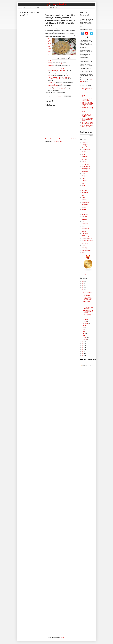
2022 (83, 281)
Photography (84, 220)
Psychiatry (84, 230)
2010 (83, 356)
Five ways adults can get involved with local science (87, 127)
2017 (83, 342)
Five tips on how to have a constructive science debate (87, 119)
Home (20, 8)
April (84, 333)
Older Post (73, 139)
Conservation (85, 170)
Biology (83, 155)
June (84, 329)
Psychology (84, 232)
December (86, 291)
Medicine (84, 208)
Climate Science (85, 163)
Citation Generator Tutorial (48, 8)
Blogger (63, 638)
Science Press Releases (87, 240)
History (83, 197)
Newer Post (48, 139)
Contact (58, 8)
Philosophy (84, 218)
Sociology (84, 245)
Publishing (84, 235)
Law (82, 201)
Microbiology (84, 209)
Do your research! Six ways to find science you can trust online (87, 90)
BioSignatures (51, 82)
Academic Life (85, 143)
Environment (84, 182)
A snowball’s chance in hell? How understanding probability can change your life (87, 104)
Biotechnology (85, 156)
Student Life (84, 247)
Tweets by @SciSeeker (86, 274)
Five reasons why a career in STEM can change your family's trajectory (86, 115)
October (85, 322)
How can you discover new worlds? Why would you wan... (88, 298)
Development (85, 172)
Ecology (83, 173)
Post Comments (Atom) (57, 141)
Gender (83, 187)
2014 (83, 348)
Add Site (37, 8)
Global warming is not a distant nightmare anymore (88, 312)
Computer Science (86, 168)
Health (83, 196)
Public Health (85, 233)
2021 (83, 283)
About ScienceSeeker (28, 8)
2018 (83, 289)
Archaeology (84, 146)
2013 (83, 350)
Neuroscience (85, 211)
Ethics (83, 184)
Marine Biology (85, 204)
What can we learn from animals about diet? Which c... (88, 316)
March (85, 335)
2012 (83, 352)
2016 (83, 344)
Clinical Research (86, 167)
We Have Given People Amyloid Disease (58, 89)
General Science (85, 189)
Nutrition (83, 213)
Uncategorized (85, 249)
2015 (83, 346)
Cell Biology (84, 160)
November (86, 320)
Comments (84, 366)
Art (82, 148)
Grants (83, 194)
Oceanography (85, 215)
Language (84, 199)
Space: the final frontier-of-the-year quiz (88, 303)
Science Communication (87, 239)
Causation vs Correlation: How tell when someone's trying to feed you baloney (87, 109)
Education (84, 177)
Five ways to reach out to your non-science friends (87, 123)
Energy (83, 179)
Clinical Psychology (86, 165)
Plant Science (85, 223)
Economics (84, 175)
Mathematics (84, 206)
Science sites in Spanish (87, 242)
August (85, 326)
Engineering (84, 180)
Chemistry (84, 161)
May (84, 331)
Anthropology (85, 144)
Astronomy (84, 151)
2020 (83, 285)
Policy (83, 227)
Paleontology (85, 216)
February (85, 337)
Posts (83, 363)
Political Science (85, 228)
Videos (83, 252)
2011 (83, 354)
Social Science (85, 244)
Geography (84, 191)
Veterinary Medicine (86, 251)
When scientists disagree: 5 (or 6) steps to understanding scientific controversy (87, 99)
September (86, 324)
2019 (83, 287)
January (85, 339)
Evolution (84, 185)
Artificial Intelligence (86, 149)
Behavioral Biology (86, 153)
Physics (83, 221)
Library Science (85, 203)
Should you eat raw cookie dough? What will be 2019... (88, 294)
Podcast (83, 225)
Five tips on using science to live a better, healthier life (87, 94)
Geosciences (85, 192)
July (84, 327)
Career (83, 158)
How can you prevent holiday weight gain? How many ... (88, 307)
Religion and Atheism (86, 237)
